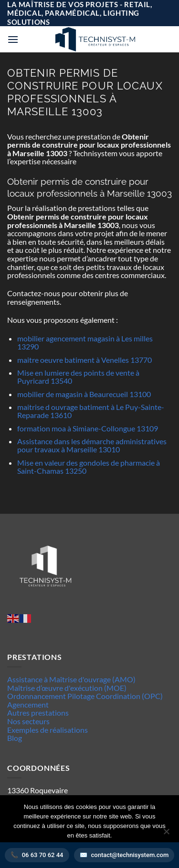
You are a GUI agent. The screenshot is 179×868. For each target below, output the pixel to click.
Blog (15, 738)
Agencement (28, 704)
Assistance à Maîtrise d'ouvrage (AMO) (71, 679)
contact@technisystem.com (130, 855)
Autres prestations (38, 713)
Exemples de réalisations (47, 730)
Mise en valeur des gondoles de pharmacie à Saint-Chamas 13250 (89, 467)
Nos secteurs (28, 721)
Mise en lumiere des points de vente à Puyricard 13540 (78, 377)
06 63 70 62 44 (43, 855)
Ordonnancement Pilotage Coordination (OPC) (85, 696)
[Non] (166, 834)
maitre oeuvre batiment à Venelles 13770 (84, 360)
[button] (13, 39)
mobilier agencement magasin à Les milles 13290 (85, 343)
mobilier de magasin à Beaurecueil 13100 (84, 394)
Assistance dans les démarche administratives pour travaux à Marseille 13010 (92, 445)
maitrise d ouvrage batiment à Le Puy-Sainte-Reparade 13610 (91, 411)
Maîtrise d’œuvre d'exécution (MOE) (67, 688)
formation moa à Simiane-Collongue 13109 (88, 428)
